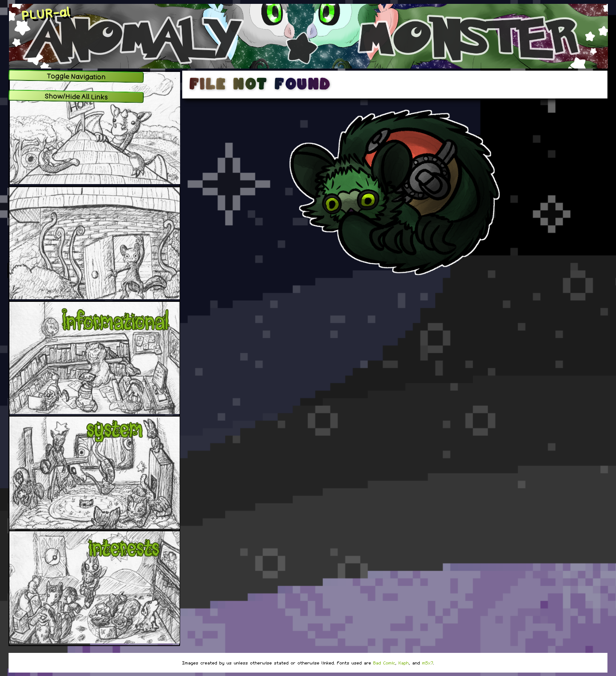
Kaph (404, 663)
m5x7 (428, 663)
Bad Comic (384, 663)
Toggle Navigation (76, 76)
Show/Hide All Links (76, 97)
